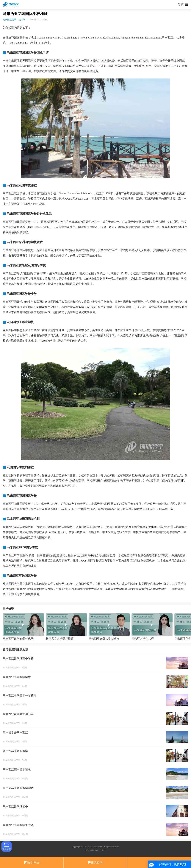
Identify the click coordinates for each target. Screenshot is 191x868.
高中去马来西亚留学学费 (18, 788)
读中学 (22, 20)
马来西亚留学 (10, 20)
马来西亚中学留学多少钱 (18, 825)
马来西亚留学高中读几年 (18, 714)
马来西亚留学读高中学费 (18, 659)
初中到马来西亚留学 (15, 751)
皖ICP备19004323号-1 (95, 850)
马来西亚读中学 (13, 667)
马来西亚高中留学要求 (17, 770)
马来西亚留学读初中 (15, 807)
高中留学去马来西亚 (15, 733)
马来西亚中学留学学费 (17, 677)
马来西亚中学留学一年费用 (20, 696)
